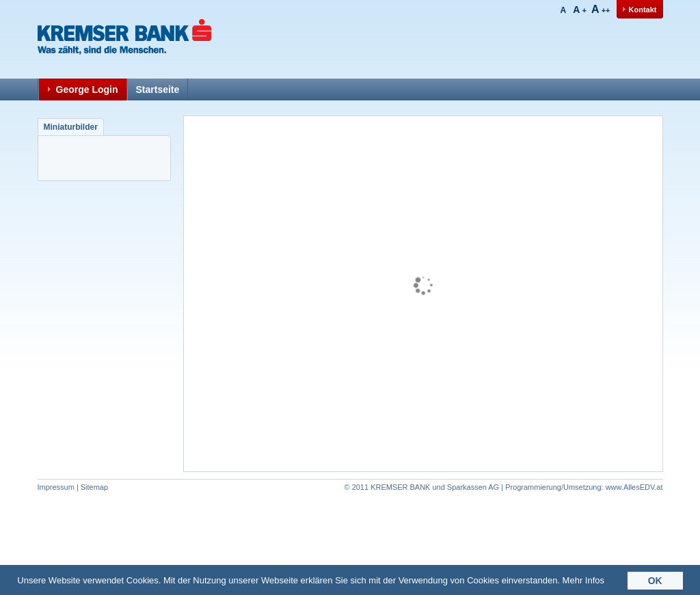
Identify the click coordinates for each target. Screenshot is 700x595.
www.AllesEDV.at (584, 487)
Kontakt (643, 10)
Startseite (158, 89)
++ (601, 10)
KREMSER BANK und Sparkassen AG (435, 487)
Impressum (56, 487)
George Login (87, 89)
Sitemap (94, 487)
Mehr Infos (583, 582)
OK (655, 582)
